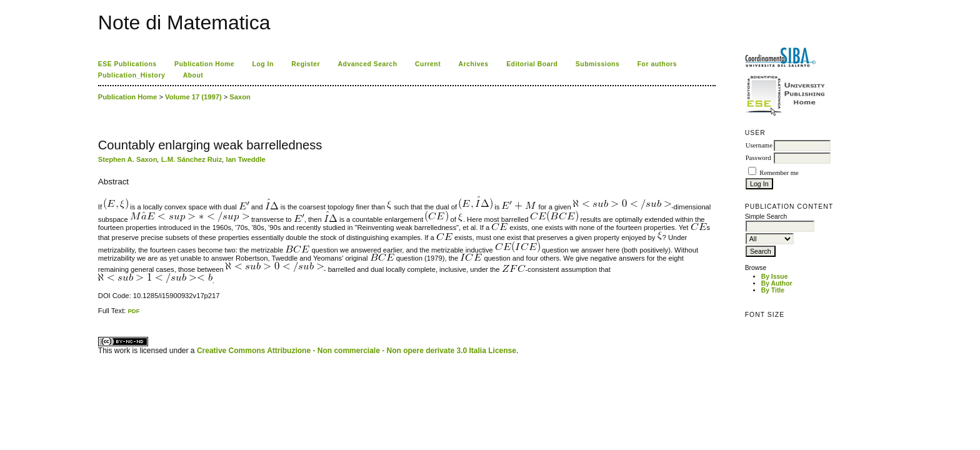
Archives (474, 64)
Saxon (240, 97)
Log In (263, 64)
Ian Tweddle (246, 159)
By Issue (775, 277)
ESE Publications (127, 64)
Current (428, 64)
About (193, 75)
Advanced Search (368, 64)
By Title (773, 290)
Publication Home (204, 64)
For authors (657, 64)
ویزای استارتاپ (101, 315)
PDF (133, 311)
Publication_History (132, 75)
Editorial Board (532, 64)
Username (759, 145)
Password (758, 158)
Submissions (597, 64)
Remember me (779, 173)
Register (306, 64)
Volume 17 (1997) (193, 97)
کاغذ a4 (99, 315)
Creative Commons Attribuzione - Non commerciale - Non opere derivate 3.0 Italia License (357, 351)
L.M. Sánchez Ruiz (192, 159)
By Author (777, 283)
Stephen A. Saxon (128, 159)
